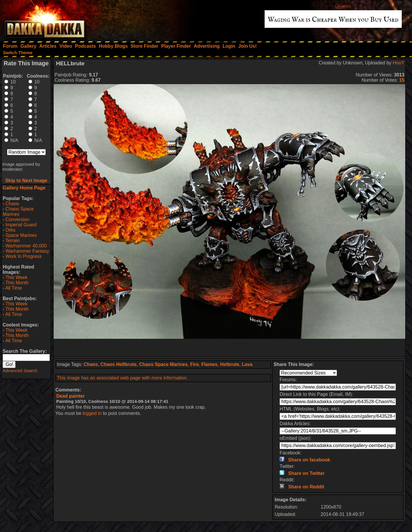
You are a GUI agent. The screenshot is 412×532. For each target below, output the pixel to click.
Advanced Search (20, 371)
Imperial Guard (21, 225)
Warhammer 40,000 (26, 246)
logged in (92, 413)
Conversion (17, 219)
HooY (399, 63)
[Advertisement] (229, 348)
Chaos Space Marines (18, 212)
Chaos (12, 204)
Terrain (12, 241)
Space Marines (21, 235)
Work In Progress (24, 256)
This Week (16, 277)
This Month (17, 283)
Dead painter (70, 396)
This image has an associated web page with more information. (122, 378)
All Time (14, 288)
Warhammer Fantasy (27, 251)
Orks (11, 230)
